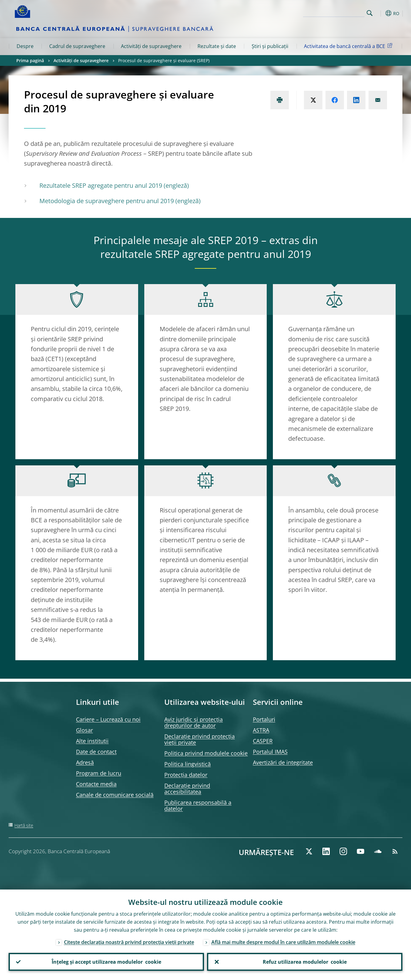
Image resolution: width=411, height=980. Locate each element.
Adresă (85, 762)
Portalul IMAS (270, 752)
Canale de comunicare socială (115, 795)
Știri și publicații (270, 46)
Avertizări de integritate (283, 762)
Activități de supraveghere (151, 46)
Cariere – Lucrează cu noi (108, 719)
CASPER (263, 741)
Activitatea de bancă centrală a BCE (349, 46)
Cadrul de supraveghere (77, 46)
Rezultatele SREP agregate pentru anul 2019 (101, 185)
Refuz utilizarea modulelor (305, 962)
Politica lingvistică (188, 764)
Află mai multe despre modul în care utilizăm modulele (283, 942)
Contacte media (96, 784)
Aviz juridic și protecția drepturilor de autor (194, 722)
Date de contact (96, 752)
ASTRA (261, 730)
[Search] (334, 12)
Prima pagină (30, 60)
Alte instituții (92, 741)
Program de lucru (99, 773)
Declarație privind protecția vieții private (200, 739)
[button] (381, 13)
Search (370, 13)
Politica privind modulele (206, 753)
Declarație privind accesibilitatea (187, 789)
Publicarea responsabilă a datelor (198, 805)
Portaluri (264, 719)
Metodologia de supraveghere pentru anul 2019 (107, 201)
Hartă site (24, 825)
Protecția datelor (186, 775)
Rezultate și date (217, 46)
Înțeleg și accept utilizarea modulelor (106, 962)
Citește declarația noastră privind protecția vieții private (129, 942)
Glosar (84, 730)
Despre (25, 46)
